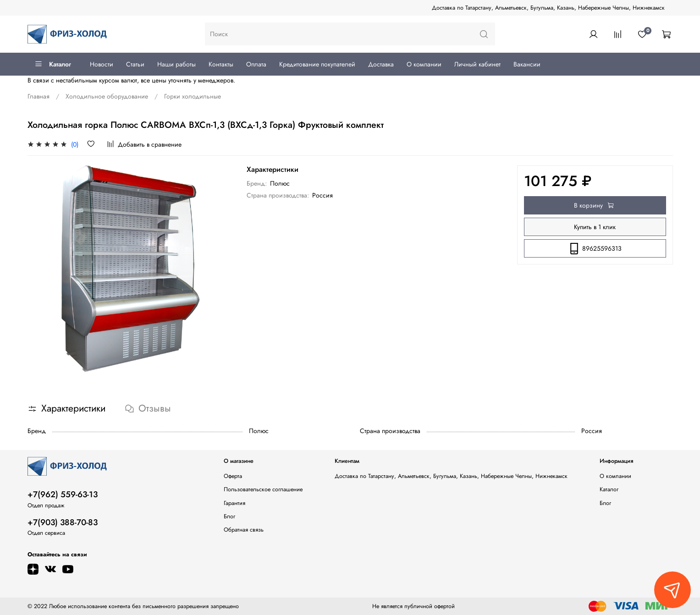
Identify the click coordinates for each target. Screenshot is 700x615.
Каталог (53, 64)
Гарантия (234, 503)
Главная (39, 96)
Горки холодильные (193, 96)
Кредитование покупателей (317, 64)
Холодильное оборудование (107, 96)
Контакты (221, 64)
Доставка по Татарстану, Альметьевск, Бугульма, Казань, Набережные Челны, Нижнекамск (548, 8)
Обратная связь (244, 530)
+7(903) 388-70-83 (63, 522)
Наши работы (176, 64)
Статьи (135, 64)
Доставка (381, 64)
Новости (102, 64)
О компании (424, 64)
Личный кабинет (477, 64)
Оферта (233, 476)
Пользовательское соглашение (263, 489)
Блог (229, 516)
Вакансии (527, 64)
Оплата (256, 64)
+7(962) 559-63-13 (63, 494)
